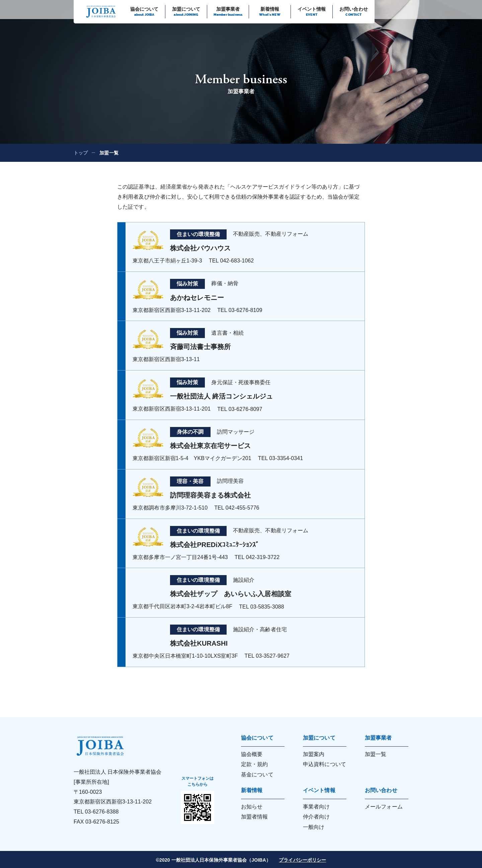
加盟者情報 (255, 817)
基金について (257, 775)
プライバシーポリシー (302, 860)
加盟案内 (314, 754)
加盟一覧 (376, 754)
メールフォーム (384, 807)
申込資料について (325, 764)
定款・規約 (255, 764)
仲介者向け (316, 817)
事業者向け (316, 807)
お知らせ (252, 807)
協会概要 (252, 754)
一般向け (314, 827)
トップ (81, 153)
